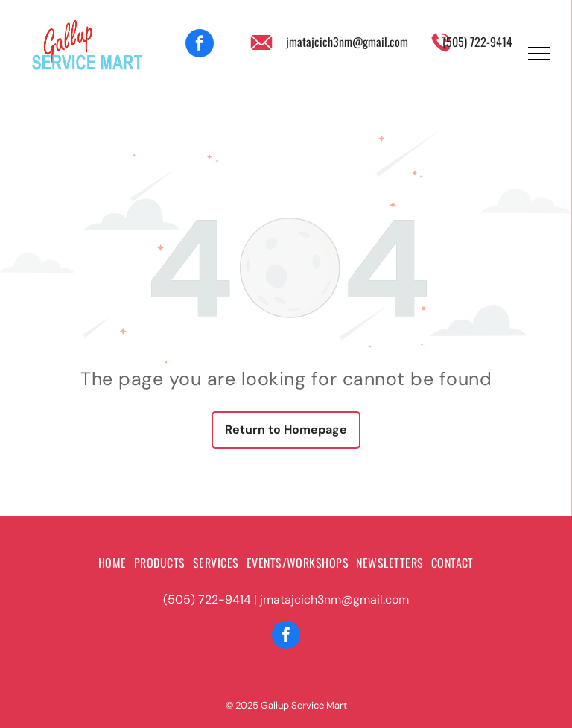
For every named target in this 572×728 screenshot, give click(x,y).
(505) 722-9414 (477, 42)
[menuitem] (112, 563)
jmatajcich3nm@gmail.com (347, 42)
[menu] (539, 54)
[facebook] (200, 45)
